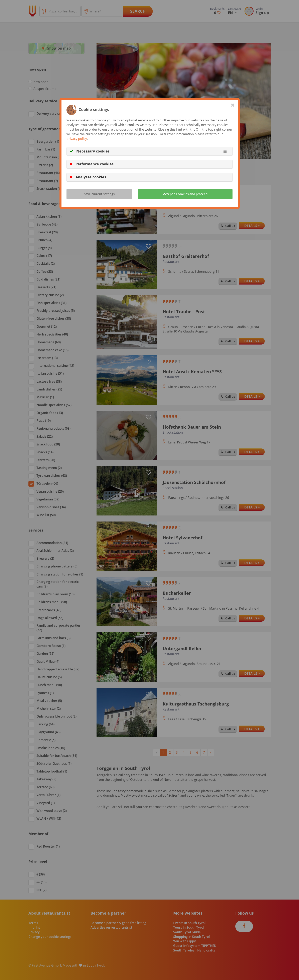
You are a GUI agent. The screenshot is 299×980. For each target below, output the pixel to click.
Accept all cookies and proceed (185, 194)
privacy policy (77, 139)
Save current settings (99, 194)
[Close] (233, 105)
